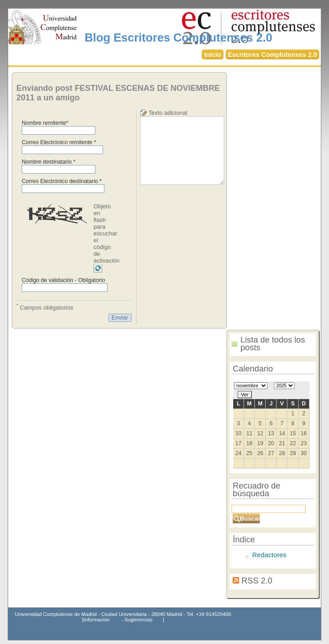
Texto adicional (168, 113)
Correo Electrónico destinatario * (62, 181)
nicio (213, 55)
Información (97, 620)
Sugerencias (138, 620)
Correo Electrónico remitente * (59, 142)
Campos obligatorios (45, 307)
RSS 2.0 (257, 581)
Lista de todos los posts (273, 343)
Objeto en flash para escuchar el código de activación (107, 233)
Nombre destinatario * (49, 162)
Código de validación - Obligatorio (63, 280)
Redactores (269, 555)
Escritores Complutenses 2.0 (273, 55)
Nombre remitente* (45, 123)
